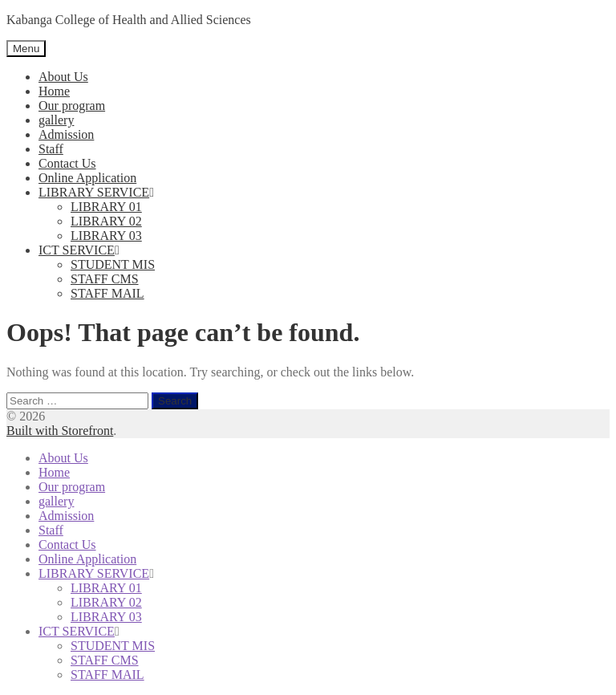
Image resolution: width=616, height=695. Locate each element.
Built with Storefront (60, 431)
